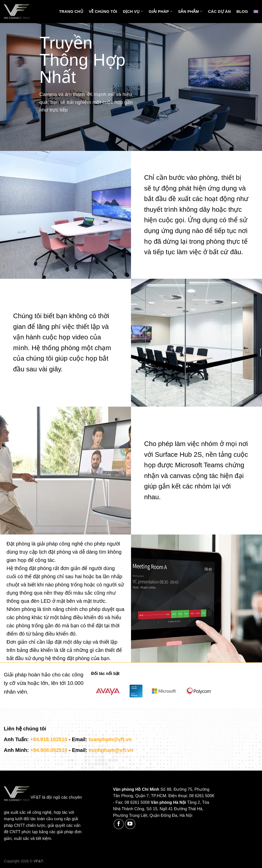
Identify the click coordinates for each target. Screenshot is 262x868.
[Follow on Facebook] (119, 824)
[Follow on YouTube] (130, 824)
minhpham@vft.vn (111, 750)
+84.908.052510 (49, 750)
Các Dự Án (219, 11)
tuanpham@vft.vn (110, 739)
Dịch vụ (133, 11)
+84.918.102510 (49, 739)
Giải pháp (161, 11)
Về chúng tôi (103, 11)
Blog (242, 11)
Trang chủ (71, 11)
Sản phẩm (190, 11)
